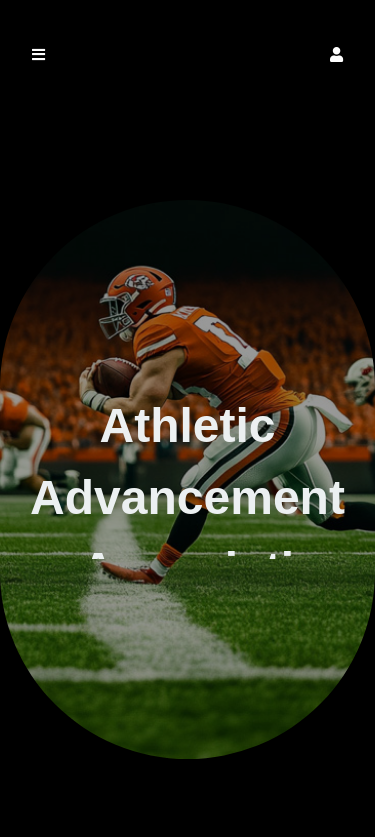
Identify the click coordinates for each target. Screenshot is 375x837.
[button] (336, 54)
